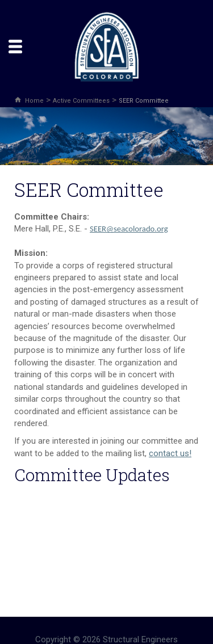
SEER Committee (144, 101)
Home (34, 101)
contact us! (170, 453)
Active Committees (81, 101)
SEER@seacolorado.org (129, 229)
